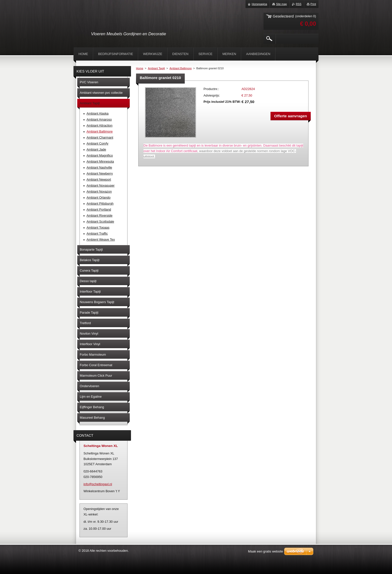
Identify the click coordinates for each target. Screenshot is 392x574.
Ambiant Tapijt (156, 68)
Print (313, 4)
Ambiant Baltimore (181, 68)
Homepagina (259, 4)
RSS (298, 4)
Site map (281, 4)
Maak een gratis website (265, 551)
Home (140, 68)
